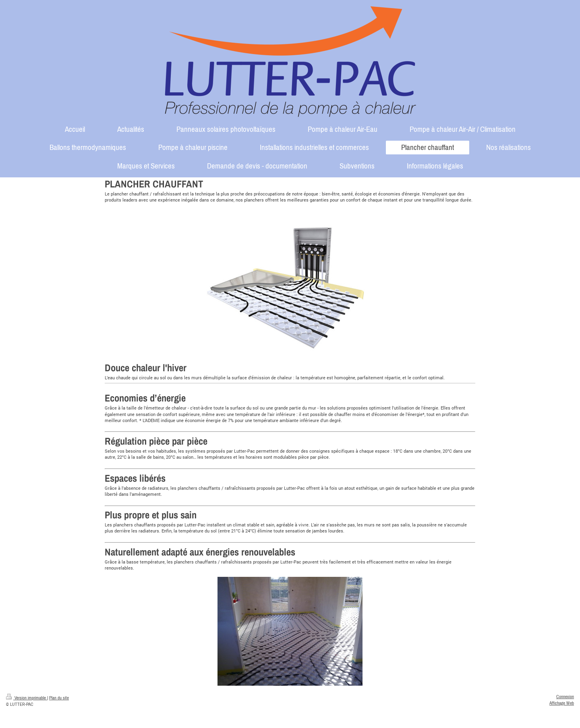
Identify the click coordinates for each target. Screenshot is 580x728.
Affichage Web (562, 703)
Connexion (565, 697)
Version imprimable (27, 698)
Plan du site (59, 698)
